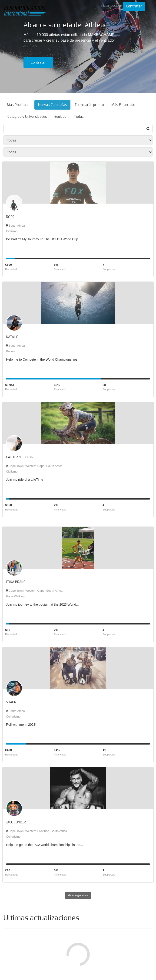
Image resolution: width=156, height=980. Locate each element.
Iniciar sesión (111, 6)
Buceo (10, 351)
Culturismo (13, 717)
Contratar (134, 6)
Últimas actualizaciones (41, 918)
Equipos (60, 117)
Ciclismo (12, 231)
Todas (79, 117)
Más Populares (19, 105)
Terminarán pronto (89, 105)
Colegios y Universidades (27, 117)
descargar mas (78, 895)
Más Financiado (123, 105)
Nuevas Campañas (52, 105)
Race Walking (15, 596)
